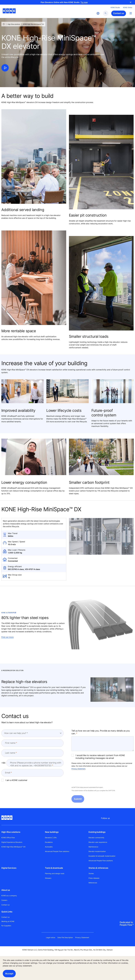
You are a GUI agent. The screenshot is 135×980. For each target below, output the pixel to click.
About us (6, 890)
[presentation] (89, 778)
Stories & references (98, 868)
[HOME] (4, 24)
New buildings (52, 832)
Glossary (48, 878)
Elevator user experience (98, 842)
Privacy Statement (78, 769)
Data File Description (65, 937)
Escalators (49, 842)
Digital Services (9, 868)
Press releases (94, 878)
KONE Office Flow (8, 838)
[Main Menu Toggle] (131, 13)
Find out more (7, 637)
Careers (4, 900)
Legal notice (51, 937)
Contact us (5, 905)
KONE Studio (115, 7)
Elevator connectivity (96, 838)
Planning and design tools (55, 873)
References (93, 883)
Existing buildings (97, 832)
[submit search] (106, 13)
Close (131, 2)
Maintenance (93, 847)
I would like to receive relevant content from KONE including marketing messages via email (98, 757)
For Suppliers (6, 926)
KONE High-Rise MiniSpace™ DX (13, 847)
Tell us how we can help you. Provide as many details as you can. (101, 732)
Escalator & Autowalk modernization (102, 856)
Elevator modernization (97, 851)
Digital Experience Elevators (12, 842)
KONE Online (128, 7)
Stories (91, 873)
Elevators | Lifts (51, 838)
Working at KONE (8, 921)
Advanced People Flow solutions (57, 851)
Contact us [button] (119, 13)
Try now (84, 2)
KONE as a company (9, 896)
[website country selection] (98, 13)
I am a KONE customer (14, 780)
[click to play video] (5, 68)
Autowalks (49, 847)
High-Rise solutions (14, 24)
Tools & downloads (54, 868)
